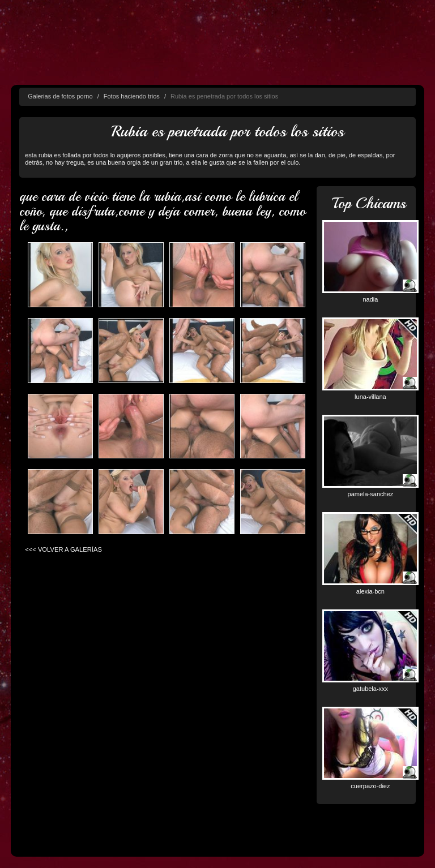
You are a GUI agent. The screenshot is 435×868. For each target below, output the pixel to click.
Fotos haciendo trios (132, 96)
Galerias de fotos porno (60, 96)
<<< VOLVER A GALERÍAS (63, 549)
